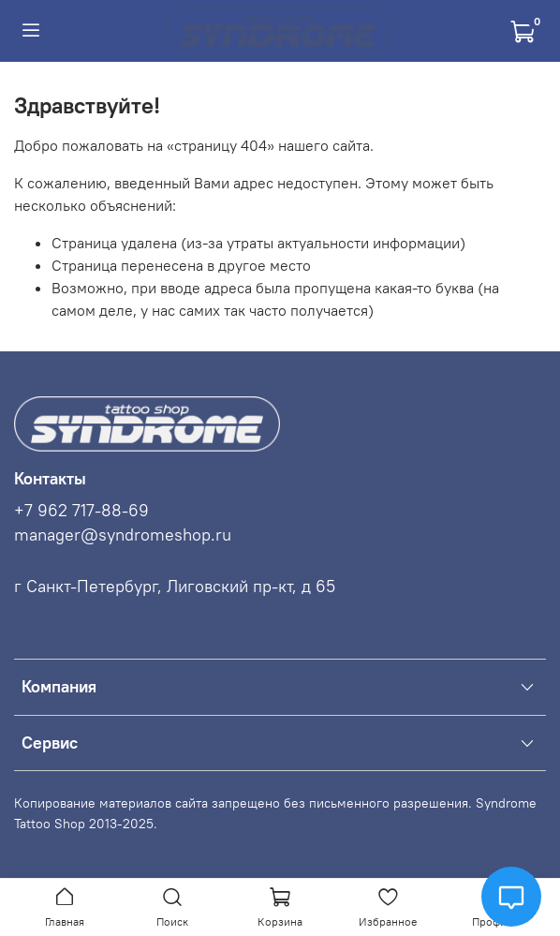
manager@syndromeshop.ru (123, 535)
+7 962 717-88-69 (81, 511)
